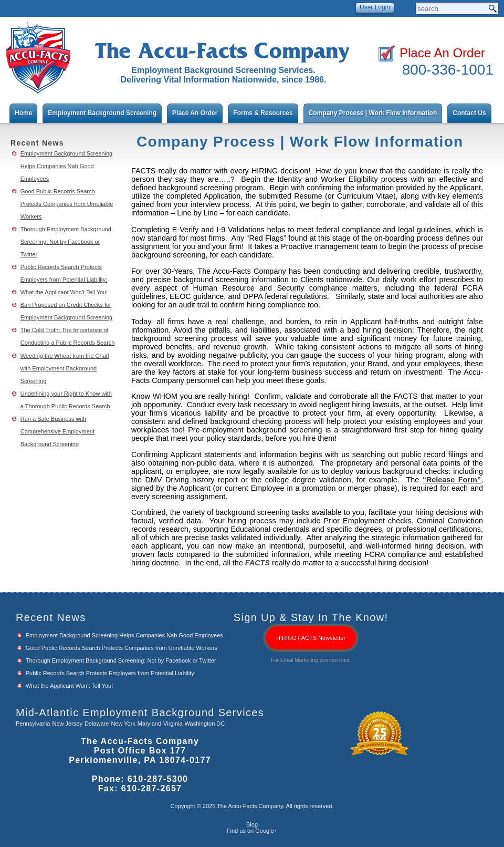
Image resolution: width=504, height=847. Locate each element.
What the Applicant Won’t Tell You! (64, 292)
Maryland (149, 724)
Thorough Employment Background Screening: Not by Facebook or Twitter (66, 242)
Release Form (452, 480)
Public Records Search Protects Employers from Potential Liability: (111, 673)
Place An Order (442, 53)
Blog (252, 824)
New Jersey (67, 724)
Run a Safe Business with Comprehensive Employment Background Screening (57, 431)
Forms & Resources (263, 113)
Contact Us (469, 113)
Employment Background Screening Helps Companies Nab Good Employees (66, 166)
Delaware (97, 724)
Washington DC (205, 724)
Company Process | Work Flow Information (373, 113)
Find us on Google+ (252, 831)
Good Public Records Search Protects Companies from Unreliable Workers (67, 204)
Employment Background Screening (102, 113)
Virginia (173, 724)
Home (23, 113)
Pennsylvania (33, 724)
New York (123, 724)
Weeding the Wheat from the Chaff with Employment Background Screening (65, 368)
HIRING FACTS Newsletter (311, 638)
